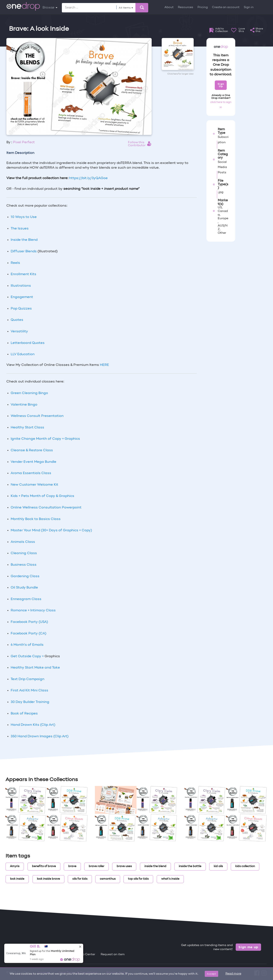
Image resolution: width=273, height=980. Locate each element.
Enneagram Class (26, 599)
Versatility (19, 332)
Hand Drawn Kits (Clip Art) (33, 725)
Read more (233, 974)
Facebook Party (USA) (29, 622)
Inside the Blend (24, 240)
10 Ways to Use (24, 217)
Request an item (113, 954)
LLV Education (23, 354)
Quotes (17, 320)
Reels (15, 263)
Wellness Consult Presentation (37, 416)
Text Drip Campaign (28, 679)
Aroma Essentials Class (31, 473)
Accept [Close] (211, 974)
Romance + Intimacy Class (33, 610)
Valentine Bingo (24, 405)
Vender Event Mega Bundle (33, 462)
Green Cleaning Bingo (29, 393)
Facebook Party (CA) (28, 634)
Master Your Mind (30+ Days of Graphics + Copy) (51, 530)
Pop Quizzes (21, 309)
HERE (104, 365)
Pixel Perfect (24, 142)
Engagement (22, 297)
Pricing (203, 7)
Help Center (86, 954)
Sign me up (248, 947)
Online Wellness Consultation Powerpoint (46, 508)
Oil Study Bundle (24, 588)
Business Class (24, 565)
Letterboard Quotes (28, 343)
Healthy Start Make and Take (35, 668)
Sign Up (221, 85)
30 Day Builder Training (30, 702)
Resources (186, 7)
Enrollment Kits (23, 274)
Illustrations (21, 286)
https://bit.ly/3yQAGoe (88, 178)
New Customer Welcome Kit (34, 485)
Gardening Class (25, 576)
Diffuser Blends (24, 251)
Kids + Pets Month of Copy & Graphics (42, 496)
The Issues (20, 229)
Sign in (249, 7)
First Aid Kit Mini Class (29, 691)
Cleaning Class (24, 553)
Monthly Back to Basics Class (36, 519)
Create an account (226, 7)
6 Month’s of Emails (27, 645)
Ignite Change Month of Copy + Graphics (45, 439)
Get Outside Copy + (28, 656)
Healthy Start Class (27, 428)
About (169, 7)
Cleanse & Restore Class (32, 450)
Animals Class (23, 542)
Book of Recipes (24, 714)
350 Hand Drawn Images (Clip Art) (40, 736)
